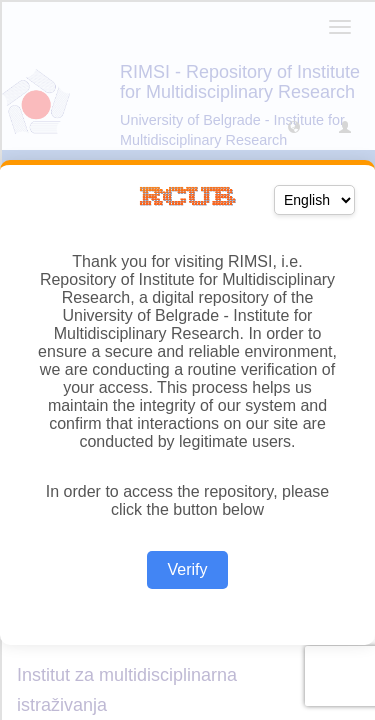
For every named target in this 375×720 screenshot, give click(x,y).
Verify (187, 569)
